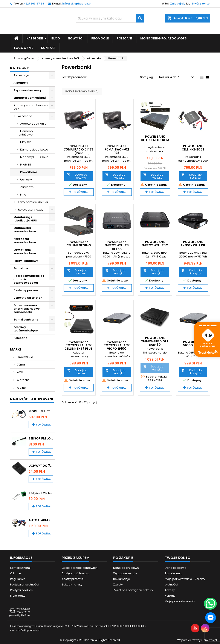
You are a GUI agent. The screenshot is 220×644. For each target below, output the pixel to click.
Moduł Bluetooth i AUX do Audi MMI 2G (41, 411)
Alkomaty (21, 82)
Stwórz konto (200, 4)
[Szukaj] (110, 18)
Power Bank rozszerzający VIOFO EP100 (117, 345)
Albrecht (23, 380)
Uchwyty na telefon (28, 297)
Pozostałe (21, 268)
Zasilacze (27, 187)
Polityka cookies (21, 590)
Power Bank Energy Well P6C (155, 244)
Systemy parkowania (30, 290)
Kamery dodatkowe (34, 149)
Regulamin (18, 579)
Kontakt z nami (20, 568)
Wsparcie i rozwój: (197, 640)
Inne (23, 194)
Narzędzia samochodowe (25, 240)
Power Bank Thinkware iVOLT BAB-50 (155, 341)
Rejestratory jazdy (31, 209)
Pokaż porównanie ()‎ (82, 91)
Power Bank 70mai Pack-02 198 (117, 149)
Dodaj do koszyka (77, 176)
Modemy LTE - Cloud (34, 157)
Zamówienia (174, 573)
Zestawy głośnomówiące (26, 329)
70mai (21, 364)
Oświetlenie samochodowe (25, 251)
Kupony (170, 595)
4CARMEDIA (25, 357)
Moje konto (18, 595)
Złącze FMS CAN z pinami (41, 493)
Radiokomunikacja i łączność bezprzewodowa (29, 279)
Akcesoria (25, 116)
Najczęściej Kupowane (32, 399)
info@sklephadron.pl (77, 4)
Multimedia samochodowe (25, 229)
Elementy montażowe (24, 133)
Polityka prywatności (24, 584)
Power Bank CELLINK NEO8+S (79, 244)
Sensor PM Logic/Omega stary (41, 438)
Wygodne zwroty (125, 573)
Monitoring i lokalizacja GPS (25, 219)
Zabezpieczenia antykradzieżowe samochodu (27, 308)
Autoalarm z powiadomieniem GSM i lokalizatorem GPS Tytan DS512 (41, 520)
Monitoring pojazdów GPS (163, 38)
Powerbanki (29, 172)
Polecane (125, 38)
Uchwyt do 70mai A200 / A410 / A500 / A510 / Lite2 (41, 465)
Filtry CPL (26, 142)
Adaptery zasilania (33, 123)
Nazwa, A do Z (177, 77)
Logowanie (24, 48)
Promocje (100, 38)
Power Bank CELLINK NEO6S (193, 147)
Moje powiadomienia (180, 601)
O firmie (16, 573)
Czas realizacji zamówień (80, 568)
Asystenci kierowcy (28, 90)
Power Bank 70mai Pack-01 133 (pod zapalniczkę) (79, 151)
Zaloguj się (178, 4)
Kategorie (35, 38)
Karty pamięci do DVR (33, 202)
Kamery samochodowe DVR (31, 107)
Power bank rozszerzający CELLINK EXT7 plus (79, 345)
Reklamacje (122, 579)
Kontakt (48, 48)
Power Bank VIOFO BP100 (193, 343)
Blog (56, 38)
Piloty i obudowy (26, 261)
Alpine (21, 387)
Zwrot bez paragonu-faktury (133, 590)
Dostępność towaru (75, 573)
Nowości (76, 38)
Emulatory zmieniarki (30, 97)
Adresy (170, 590)
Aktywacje (21, 75)
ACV (20, 372)
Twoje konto (178, 557)
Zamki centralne (26, 319)
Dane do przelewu (126, 568)
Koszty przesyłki (73, 579)
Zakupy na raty (72, 584)
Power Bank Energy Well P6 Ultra (117, 245)
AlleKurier (25, 615)
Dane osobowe (176, 568)
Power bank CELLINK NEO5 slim (155, 138)
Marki (15, 349)
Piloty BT (26, 164)
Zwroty (118, 584)
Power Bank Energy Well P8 (193, 244)
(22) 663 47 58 (34, 4)
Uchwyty (26, 179)
